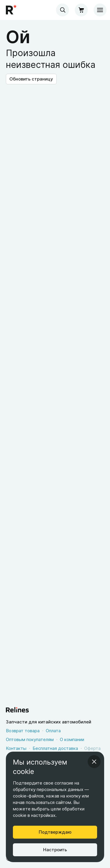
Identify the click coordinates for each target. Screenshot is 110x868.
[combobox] (62, 10)
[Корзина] (81, 10)
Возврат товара (23, 731)
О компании (72, 739)
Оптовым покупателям (30, 739)
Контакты (16, 748)
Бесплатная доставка (55, 748)
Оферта (92, 748)
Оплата (53, 731)
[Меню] (100, 10)
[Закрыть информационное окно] (94, 762)
